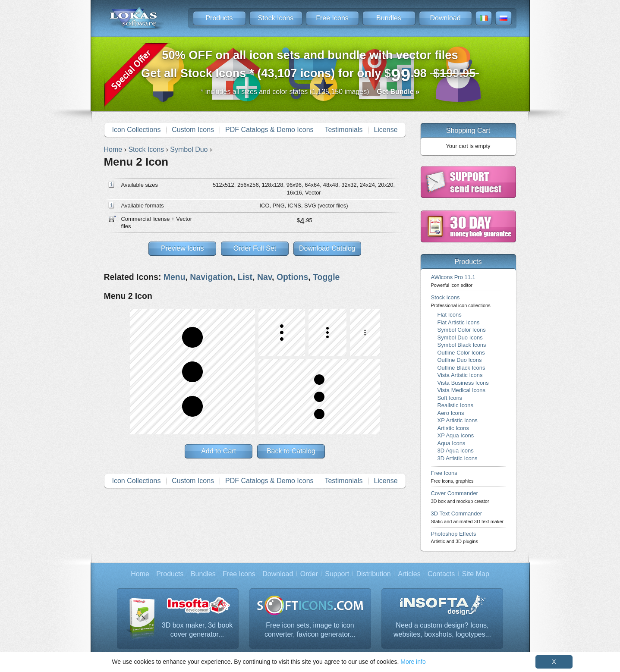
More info (413, 662)
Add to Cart (219, 451)
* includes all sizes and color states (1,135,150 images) (310, 92)
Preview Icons (183, 248)
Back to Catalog (291, 451)
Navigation (211, 277)
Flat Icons (450, 315)
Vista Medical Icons (461, 390)
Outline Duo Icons (460, 360)
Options (292, 277)
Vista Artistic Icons (460, 375)
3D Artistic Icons (458, 458)
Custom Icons (193, 130)
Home (140, 574)
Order (309, 574)
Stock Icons (276, 18)
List (245, 277)
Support (337, 574)
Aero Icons (451, 413)
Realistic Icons (456, 405)
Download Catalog (327, 248)
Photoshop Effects (455, 537)
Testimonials (343, 130)
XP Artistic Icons (458, 420)
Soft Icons (450, 398)
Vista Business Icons (463, 383)
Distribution (374, 574)
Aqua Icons (452, 443)
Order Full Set (255, 248)
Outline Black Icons (461, 368)
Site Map (476, 574)
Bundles (389, 18)
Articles (409, 574)
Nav (264, 277)
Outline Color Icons (461, 353)
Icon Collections (136, 130)
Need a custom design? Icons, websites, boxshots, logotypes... (442, 630)
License (386, 130)
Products (219, 18)
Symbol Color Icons (462, 330)
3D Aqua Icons (456, 451)
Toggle (326, 277)
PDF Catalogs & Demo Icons (269, 130)
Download (445, 18)
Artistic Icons (453, 428)
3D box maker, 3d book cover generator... (197, 630)
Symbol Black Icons (462, 345)
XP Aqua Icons (456, 435)
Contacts (441, 574)
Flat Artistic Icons (459, 322)
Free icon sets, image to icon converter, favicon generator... (310, 630)
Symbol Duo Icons (460, 338)
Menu (175, 277)
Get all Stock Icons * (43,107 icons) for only (310, 67)
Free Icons (332, 18)
